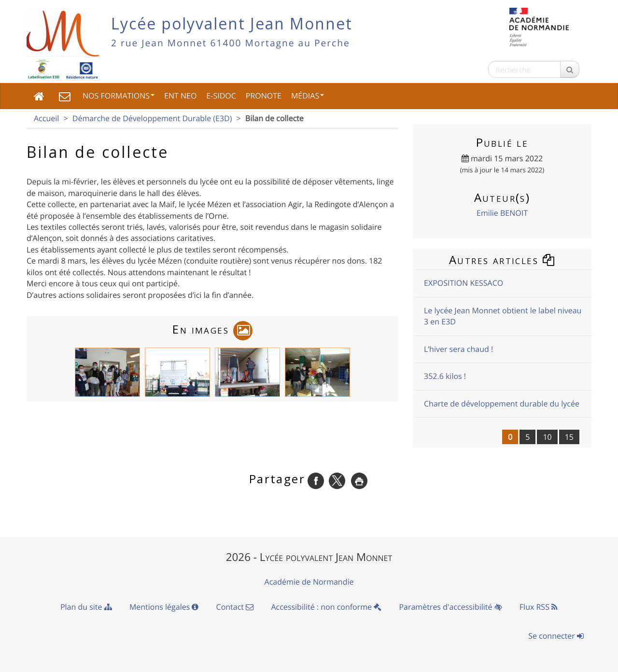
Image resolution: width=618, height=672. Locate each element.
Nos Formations (119, 96)
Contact (235, 607)
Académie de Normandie (309, 582)
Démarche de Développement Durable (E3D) (152, 118)
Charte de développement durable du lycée (502, 404)
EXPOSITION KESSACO (463, 283)
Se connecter (556, 636)
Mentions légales (164, 607)
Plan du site (86, 607)
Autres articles (502, 259)
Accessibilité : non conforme (326, 607)
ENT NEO (180, 96)
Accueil (46, 118)
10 (547, 437)
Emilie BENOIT (502, 213)
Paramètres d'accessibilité (450, 607)
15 (569, 437)
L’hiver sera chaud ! (458, 349)
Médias (308, 96)
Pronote (264, 96)
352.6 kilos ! (445, 376)
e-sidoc (221, 96)
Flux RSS (539, 607)
